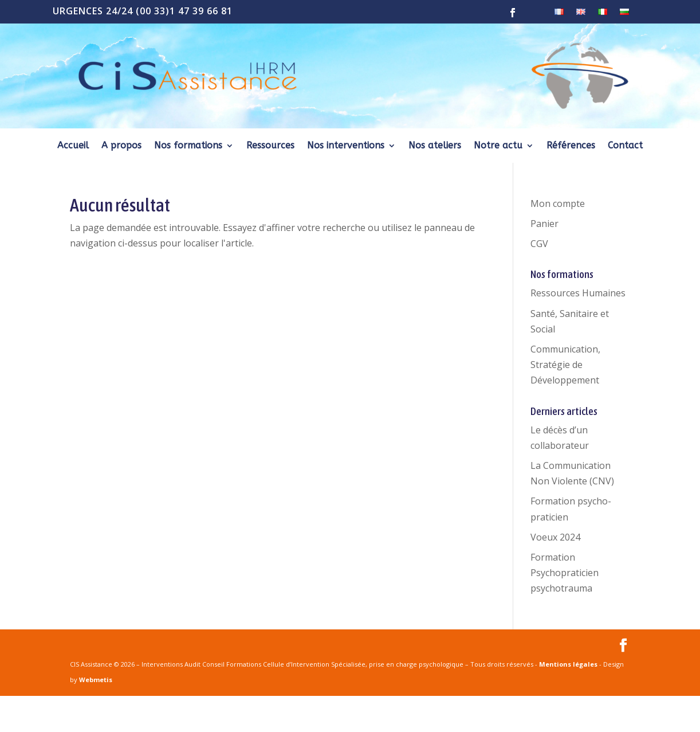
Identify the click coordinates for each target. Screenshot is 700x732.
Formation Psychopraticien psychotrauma (565, 573)
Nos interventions (346, 146)
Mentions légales (568, 664)
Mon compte (558, 203)
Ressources (270, 146)
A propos (121, 146)
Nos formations (188, 146)
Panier (544, 224)
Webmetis (96, 680)
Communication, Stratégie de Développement (565, 365)
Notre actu (498, 146)
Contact (625, 146)
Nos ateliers (435, 146)
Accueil (73, 146)
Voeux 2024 (555, 537)
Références (571, 146)
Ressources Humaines (578, 293)
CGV (539, 244)
